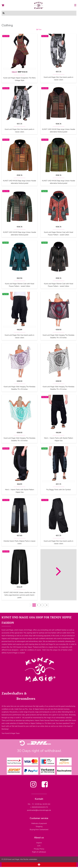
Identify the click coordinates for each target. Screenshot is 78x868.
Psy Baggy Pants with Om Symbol (58, 490)
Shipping (39, 826)
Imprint (39, 843)
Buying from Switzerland (39, 830)
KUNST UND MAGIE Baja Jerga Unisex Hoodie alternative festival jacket (59, 131)
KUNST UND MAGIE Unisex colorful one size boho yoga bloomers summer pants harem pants (19, 595)
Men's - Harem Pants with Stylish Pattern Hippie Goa (59, 439)
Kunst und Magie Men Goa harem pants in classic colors (58, 78)
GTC (39, 846)
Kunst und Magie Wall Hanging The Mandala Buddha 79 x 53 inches (58, 336)
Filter (39, 30)
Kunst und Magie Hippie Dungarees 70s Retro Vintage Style (19, 79)
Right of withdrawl (39, 852)
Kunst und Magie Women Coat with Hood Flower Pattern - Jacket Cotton (59, 234)
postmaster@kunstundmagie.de (39, 810)
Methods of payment (39, 823)
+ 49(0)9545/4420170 (39, 807)
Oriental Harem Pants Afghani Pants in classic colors (19, 542)
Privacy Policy (39, 849)
